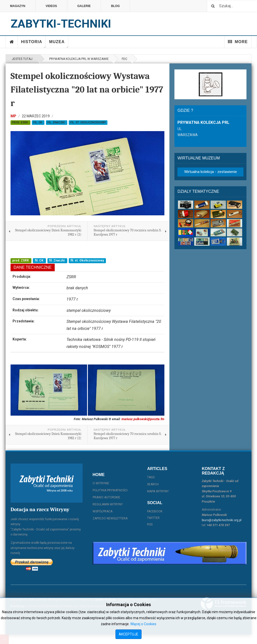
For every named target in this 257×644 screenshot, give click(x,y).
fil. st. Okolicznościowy (88, 122)
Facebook (155, 511)
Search (153, 484)
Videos (51, 6)
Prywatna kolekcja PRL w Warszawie (78, 59)
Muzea (59, 44)
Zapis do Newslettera (110, 518)
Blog (115, 6)
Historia (33, 44)
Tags (151, 477)
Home (12, 42)
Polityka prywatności (110, 490)
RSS (150, 524)
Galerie (84, 6)
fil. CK (38, 122)
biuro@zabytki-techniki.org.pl (222, 520)
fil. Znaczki (56, 122)
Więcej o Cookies (143, 624)
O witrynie (101, 483)
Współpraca (103, 511)
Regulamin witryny (108, 504)
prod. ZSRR (20, 122)
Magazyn (18, 6)
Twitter (153, 518)
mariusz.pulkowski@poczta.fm (143, 419)
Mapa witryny (158, 491)
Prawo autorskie (106, 497)
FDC (124, 59)
